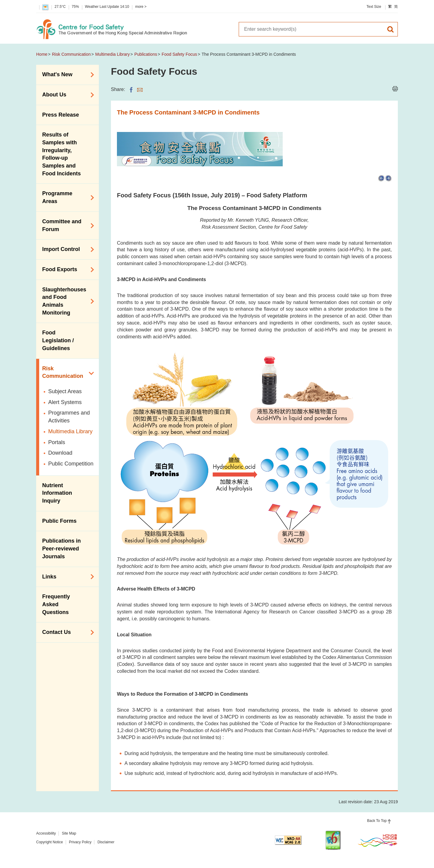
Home (42, 54)
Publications (146, 54)
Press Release (61, 115)
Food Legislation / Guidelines (58, 340)
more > (141, 7)
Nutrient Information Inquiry (57, 493)
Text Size (374, 7)
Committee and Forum (66, 225)
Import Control (66, 249)
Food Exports (66, 270)
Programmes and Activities (69, 417)
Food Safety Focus (179, 54)
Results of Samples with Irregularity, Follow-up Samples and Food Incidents (61, 154)
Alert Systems (65, 402)
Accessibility (46, 833)
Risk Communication (71, 54)
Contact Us (66, 632)
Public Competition (71, 464)
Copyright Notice (50, 842)
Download (60, 453)
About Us (66, 95)
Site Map (69, 833)
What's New (66, 75)
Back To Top (377, 821)
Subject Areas (65, 391)
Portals (57, 442)
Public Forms (59, 521)
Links (66, 577)
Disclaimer (106, 842)
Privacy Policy (80, 842)
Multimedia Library (112, 54)
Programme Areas (66, 197)
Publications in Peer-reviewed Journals (61, 548)
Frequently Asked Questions (56, 604)
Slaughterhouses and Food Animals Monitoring (66, 301)
